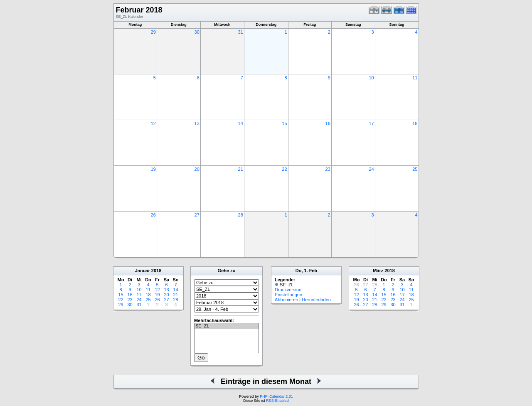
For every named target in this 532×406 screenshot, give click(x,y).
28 (241, 215)
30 (197, 32)
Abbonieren (286, 300)
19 (153, 169)
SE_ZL (227, 326)
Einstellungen (288, 295)
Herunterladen (316, 300)
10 (371, 78)
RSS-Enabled (277, 401)
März (378, 271)
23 (328, 169)
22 (284, 169)
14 (241, 123)
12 (153, 123)
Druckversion (288, 290)
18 (415, 123)
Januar (143, 271)
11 (415, 78)
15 (284, 123)
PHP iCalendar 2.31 (276, 396)
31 (241, 32)
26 (153, 215)
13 (197, 123)
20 (197, 169)
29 (153, 32)
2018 (156, 271)
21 (241, 169)
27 (197, 215)
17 (371, 123)
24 (371, 169)
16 (328, 123)
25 (415, 169)
